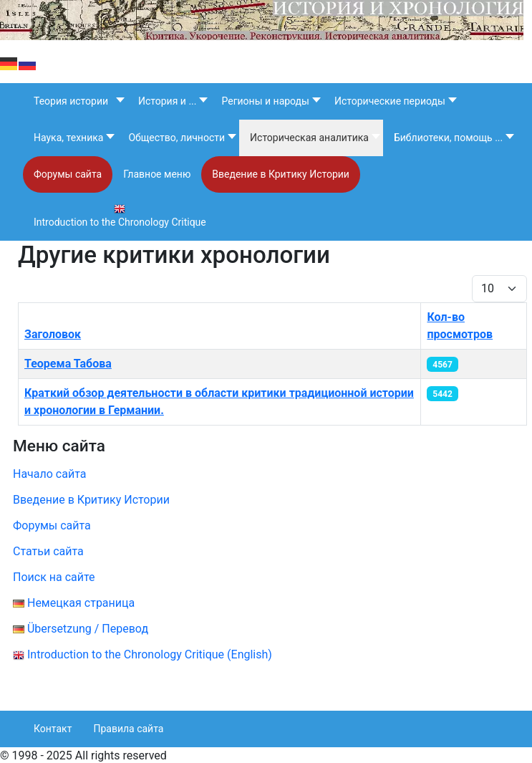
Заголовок (53, 334)
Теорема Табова (68, 364)
